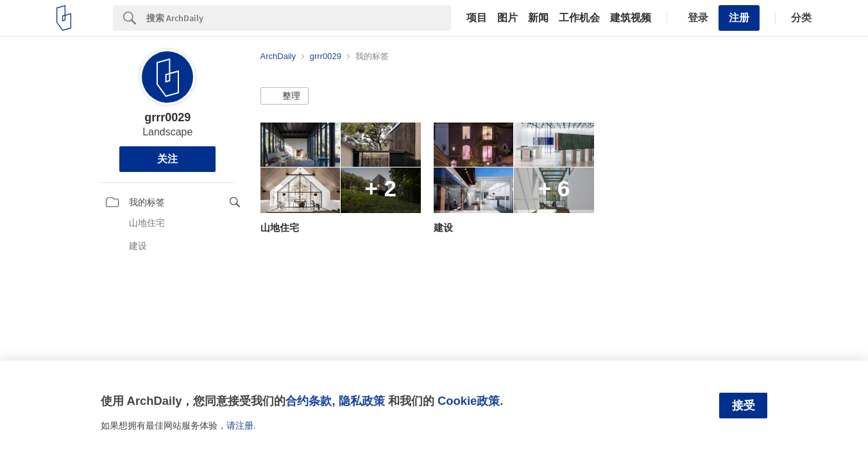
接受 (744, 406)
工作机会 (579, 18)
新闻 (538, 18)
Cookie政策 (469, 401)
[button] (285, 96)
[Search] (299, 18)
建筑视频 (631, 18)
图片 (507, 18)
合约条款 (309, 401)
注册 (739, 18)
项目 (477, 18)
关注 (167, 159)
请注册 (240, 425)
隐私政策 (362, 401)
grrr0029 (167, 117)
